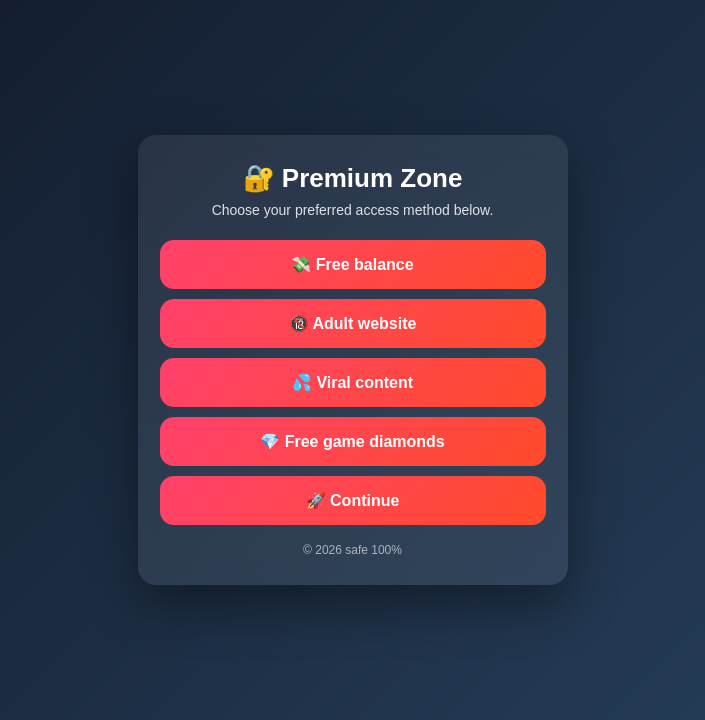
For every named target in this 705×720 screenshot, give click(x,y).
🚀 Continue (353, 500)
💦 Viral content (352, 382)
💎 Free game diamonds (352, 441)
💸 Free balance (352, 264)
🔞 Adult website (353, 323)
